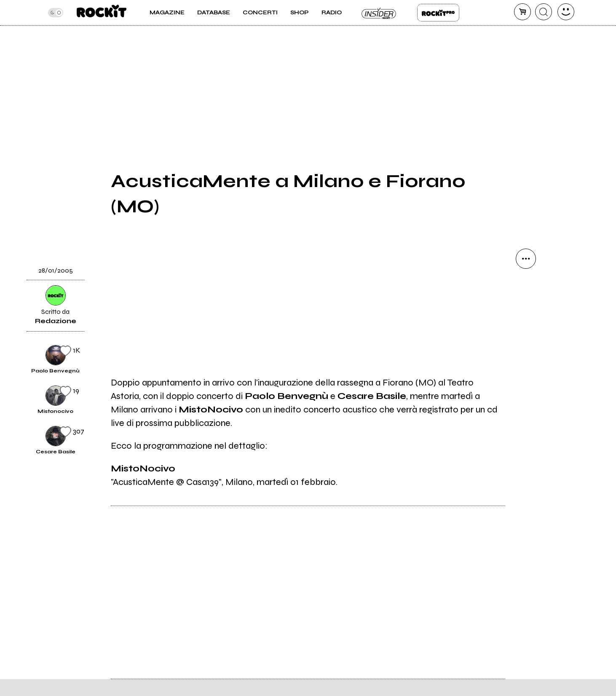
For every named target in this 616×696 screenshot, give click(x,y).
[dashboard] (566, 12)
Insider (379, 13)
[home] (101, 13)
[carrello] (522, 12)
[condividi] (526, 259)
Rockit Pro (438, 13)
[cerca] (544, 12)
